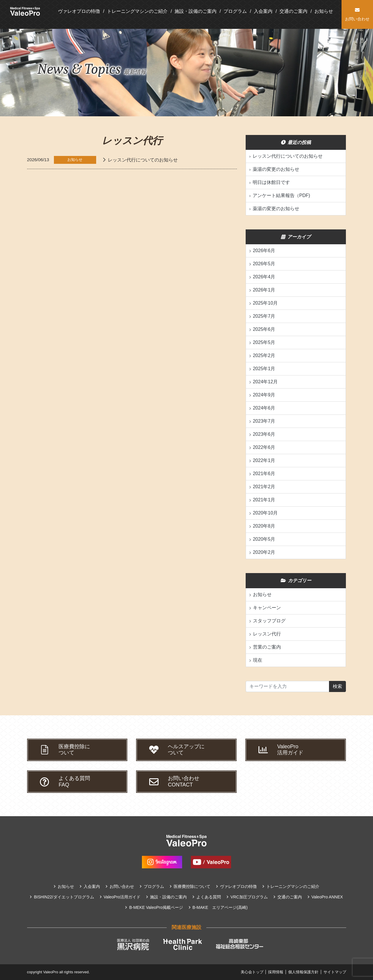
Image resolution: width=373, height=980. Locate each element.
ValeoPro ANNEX (327, 897)
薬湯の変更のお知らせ (276, 169)
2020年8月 (264, 526)
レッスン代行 (267, 634)
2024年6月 (264, 408)
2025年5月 (264, 342)
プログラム (235, 11)
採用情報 (276, 972)
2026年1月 (264, 290)
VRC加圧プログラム (249, 897)
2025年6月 (264, 329)
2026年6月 (264, 251)
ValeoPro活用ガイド (122, 897)
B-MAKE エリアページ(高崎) (220, 907)
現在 (258, 660)
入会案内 (263, 11)
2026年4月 (264, 277)
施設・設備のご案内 (196, 11)
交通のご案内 (293, 11)
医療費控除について (192, 886)
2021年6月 (264, 474)
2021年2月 (264, 487)
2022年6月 (264, 447)
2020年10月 (265, 513)
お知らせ (324, 11)
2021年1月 (264, 500)
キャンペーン (267, 608)
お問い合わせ (122, 886)
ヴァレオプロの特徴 (79, 11)
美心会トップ (252, 972)
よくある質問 (209, 897)
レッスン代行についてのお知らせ (143, 160)
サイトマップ (335, 972)
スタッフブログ (269, 621)
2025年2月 (264, 355)
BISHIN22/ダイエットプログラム (64, 897)
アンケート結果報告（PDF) (281, 195)
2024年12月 (265, 382)
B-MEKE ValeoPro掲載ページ (156, 907)
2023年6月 (264, 434)
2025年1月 (264, 369)
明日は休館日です (271, 182)
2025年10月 (265, 303)
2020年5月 (264, 539)
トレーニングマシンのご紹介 (137, 11)
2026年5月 (264, 264)
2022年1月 (264, 460)
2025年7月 (264, 316)
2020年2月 (264, 552)
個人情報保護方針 (303, 972)
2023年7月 (264, 421)
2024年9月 (264, 395)
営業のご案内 (267, 647)
